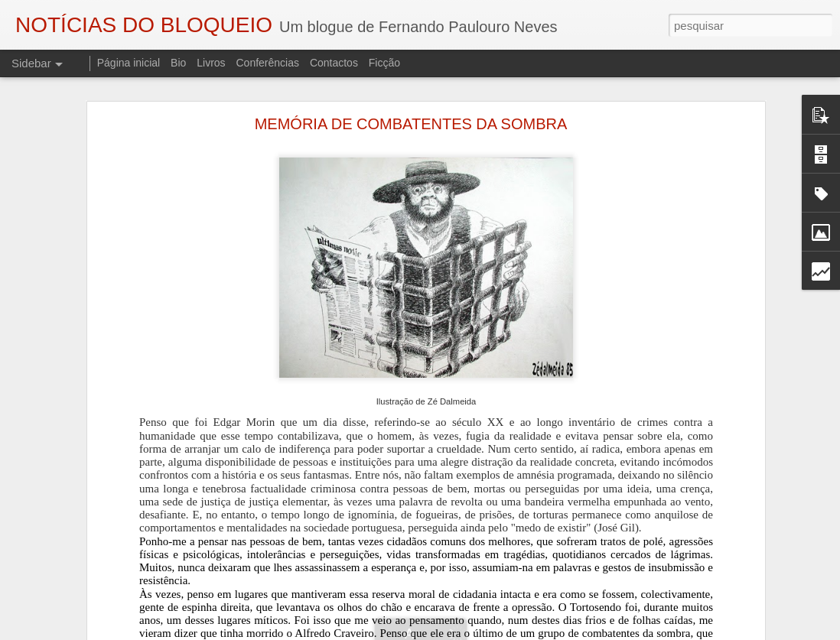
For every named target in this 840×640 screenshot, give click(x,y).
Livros (211, 63)
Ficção (384, 63)
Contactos (334, 63)
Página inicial (129, 63)
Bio (178, 63)
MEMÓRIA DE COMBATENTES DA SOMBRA (411, 124)
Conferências (267, 63)
